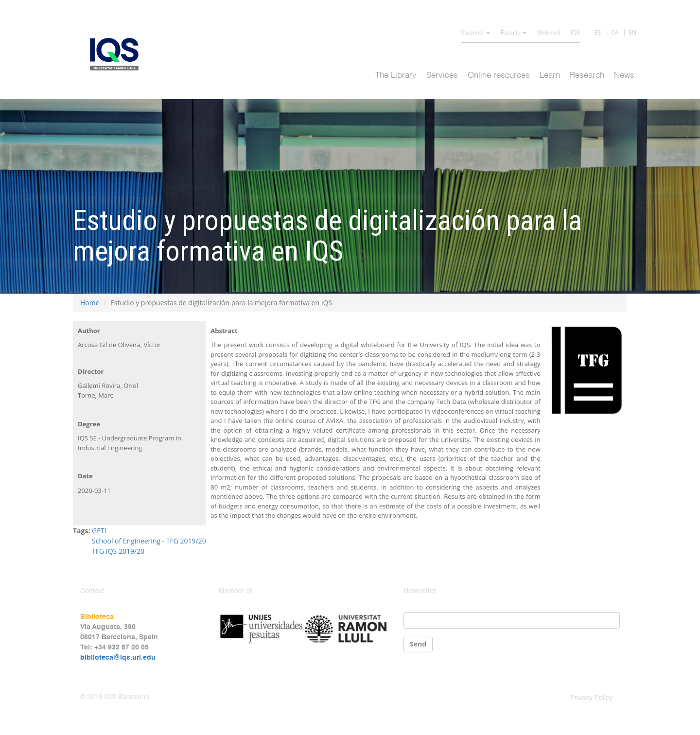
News (624, 76)
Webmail (549, 33)
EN (632, 32)
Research (587, 76)
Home (90, 303)
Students (475, 33)
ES (598, 32)
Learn (550, 76)
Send (418, 644)
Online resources (499, 76)
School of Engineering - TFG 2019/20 (149, 541)
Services (442, 76)
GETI (99, 531)
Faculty (514, 33)
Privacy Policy (591, 698)
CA (615, 32)
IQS (575, 33)
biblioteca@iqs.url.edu (118, 658)
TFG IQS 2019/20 (118, 551)
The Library (396, 76)
